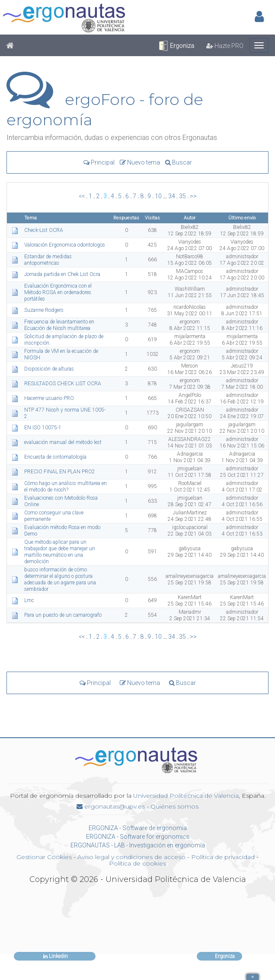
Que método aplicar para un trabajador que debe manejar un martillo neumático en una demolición (60, 552)
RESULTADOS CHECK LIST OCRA (63, 384)
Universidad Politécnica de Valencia (186, 796)
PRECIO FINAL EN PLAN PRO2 (60, 472)
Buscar (179, 162)
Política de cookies (137, 863)
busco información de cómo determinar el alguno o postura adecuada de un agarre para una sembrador (60, 579)
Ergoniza (176, 46)
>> (193, 196)
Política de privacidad (223, 857)
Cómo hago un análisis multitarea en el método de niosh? (66, 487)
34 (172, 196)
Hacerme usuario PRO (50, 398)
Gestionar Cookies (44, 857)
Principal (99, 162)
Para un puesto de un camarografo (64, 615)
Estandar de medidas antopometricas (48, 260)
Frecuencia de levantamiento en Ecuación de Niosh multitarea (59, 325)
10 (158, 196)
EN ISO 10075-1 (43, 428)
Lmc (30, 600)
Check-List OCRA (44, 230)
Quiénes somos (174, 806)
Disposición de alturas (50, 369)
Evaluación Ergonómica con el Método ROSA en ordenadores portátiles (58, 292)
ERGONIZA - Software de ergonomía (138, 828)
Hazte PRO (225, 46)
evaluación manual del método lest (64, 442)
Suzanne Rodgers (45, 310)
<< (82, 196)
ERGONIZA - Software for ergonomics (138, 837)
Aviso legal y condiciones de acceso (131, 857)
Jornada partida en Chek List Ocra (63, 274)
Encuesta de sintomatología (56, 457)
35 (182, 196)
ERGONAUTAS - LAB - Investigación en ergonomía (138, 845)
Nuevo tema (140, 162)
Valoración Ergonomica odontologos (65, 245)
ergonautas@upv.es (111, 806)
